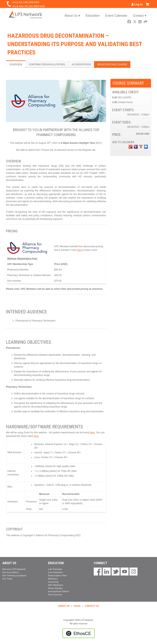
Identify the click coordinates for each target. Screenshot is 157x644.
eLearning (53, 582)
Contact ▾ (139, 16)
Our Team (7, 579)
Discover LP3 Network (14, 569)
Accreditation (81, 65)
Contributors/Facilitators (47, 65)
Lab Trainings (55, 569)
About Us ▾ (72, 16)
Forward (146, 22)
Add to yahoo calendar (136, 147)
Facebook (130, 22)
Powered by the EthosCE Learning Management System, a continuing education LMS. (79, 633)
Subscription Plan (57, 575)
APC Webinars (56, 585)
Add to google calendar (131, 147)
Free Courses (55, 595)
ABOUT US (64, 606)
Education (93, 16)
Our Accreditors (11, 572)
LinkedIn (140, 22)
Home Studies (55, 588)
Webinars (53, 579)
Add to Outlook (146, 147)
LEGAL (77, 606)
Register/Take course (112, 65)
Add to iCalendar (141, 147)
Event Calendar (116, 16)
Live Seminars (55, 572)
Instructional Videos (58, 591)
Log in (138, 4)
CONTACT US (92, 606)
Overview (16, 65)
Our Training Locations (14, 575)
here (80, 250)
